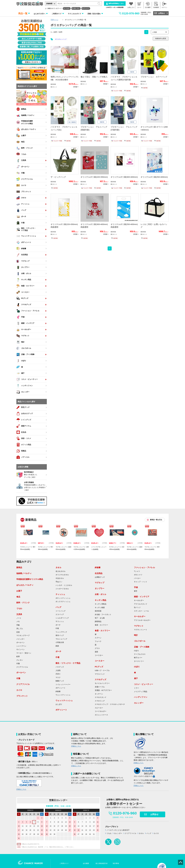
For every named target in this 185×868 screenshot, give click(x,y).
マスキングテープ (23, 636)
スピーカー (99, 708)
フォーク (98, 641)
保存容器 (98, 611)
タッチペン (99, 694)
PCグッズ (99, 667)
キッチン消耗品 (101, 604)
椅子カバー (138, 658)
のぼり (136, 651)
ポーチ (58, 625)
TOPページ (54, 20)
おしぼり (59, 704)
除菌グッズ (60, 681)
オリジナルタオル (62, 575)
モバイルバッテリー (102, 683)
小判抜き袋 (60, 642)
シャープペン (21, 646)
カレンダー (139, 703)
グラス (97, 648)
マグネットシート (141, 630)
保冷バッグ (60, 635)
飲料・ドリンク (23, 603)
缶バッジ (137, 607)
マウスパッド (100, 674)
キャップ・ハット (141, 582)
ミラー (136, 688)
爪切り (58, 674)
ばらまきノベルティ (25, 585)
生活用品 (99, 573)
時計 (136, 635)
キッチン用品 (100, 600)
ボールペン (20, 643)
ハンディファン (141, 697)
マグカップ (100, 583)
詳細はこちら (21, 789)
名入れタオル (61, 571)
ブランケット (22, 696)
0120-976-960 (131, 13)
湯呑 (96, 652)
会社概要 (86, 863)
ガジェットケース (101, 715)
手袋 (136, 587)
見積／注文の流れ (94, 14)
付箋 (18, 664)
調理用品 (98, 622)
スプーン (98, 638)
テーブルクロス (140, 654)
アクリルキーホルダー (142, 620)
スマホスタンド (101, 697)
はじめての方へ (40, 14)
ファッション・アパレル (144, 567)
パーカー (137, 578)
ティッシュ (60, 594)
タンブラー (100, 588)
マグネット (139, 626)
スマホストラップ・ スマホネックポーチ (110, 704)
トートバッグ (61, 611)
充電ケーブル (100, 687)
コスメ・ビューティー (144, 684)
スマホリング (100, 701)
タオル (58, 567)
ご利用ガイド (57, 14)
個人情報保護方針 (102, 863)
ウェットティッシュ (63, 695)
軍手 (136, 591)
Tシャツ (86, 8)
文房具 (19, 614)
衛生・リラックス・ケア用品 (68, 663)
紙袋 (57, 646)
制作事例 (116, 863)
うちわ (67, 8)
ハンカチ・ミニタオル (64, 585)
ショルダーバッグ (62, 618)
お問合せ (162, 13)
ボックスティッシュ (63, 602)
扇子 (136, 678)
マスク (58, 678)
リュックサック (61, 632)
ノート (19, 618)
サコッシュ (60, 621)
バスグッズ (60, 667)
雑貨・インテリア (142, 597)
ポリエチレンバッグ (61, 39)
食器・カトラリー (101, 625)
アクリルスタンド (141, 604)
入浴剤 (58, 671)
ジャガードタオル (62, 589)
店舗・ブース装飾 (142, 647)
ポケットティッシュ (63, 598)
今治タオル (60, 578)
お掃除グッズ (100, 577)
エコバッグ (60, 614)
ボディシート (61, 688)
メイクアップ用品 (141, 692)
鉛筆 (18, 657)
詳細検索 (49, 4)
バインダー (20, 639)
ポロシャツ (138, 575)
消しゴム (77, 8)
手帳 (18, 625)
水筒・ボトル (100, 594)
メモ (18, 622)
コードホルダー (101, 711)
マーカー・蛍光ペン (24, 653)
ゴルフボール (140, 641)
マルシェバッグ (61, 639)
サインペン (20, 650)
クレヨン (20, 660)
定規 (18, 632)
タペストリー (139, 661)
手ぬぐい (59, 582)
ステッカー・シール (141, 611)
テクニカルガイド (74, 14)
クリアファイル (22, 667)
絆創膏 (58, 692)
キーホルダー (139, 600)
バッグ (58, 607)
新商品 (19, 567)
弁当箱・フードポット (103, 615)
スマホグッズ (100, 679)
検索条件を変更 (161, 39)
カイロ (19, 690)
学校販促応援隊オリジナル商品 (30, 579)
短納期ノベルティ (24, 573)
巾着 (57, 628)
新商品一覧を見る (156, 520)
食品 (18, 597)
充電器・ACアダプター (103, 690)
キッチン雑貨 (100, 608)
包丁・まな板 (100, 618)
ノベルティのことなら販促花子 (118, 830)
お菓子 (19, 591)
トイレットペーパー (63, 685)
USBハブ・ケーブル (102, 671)
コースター (99, 655)
